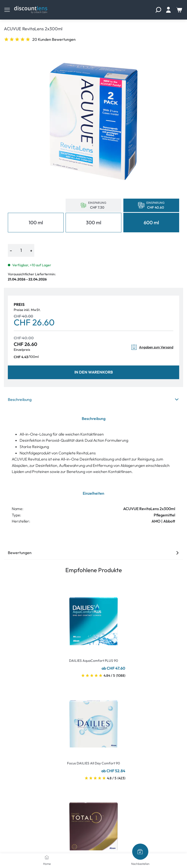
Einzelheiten (93, 493)
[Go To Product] (93, 618)
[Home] (47, 857)
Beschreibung (93, 399)
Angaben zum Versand (152, 347)
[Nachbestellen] (140, 852)
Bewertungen (93, 553)
